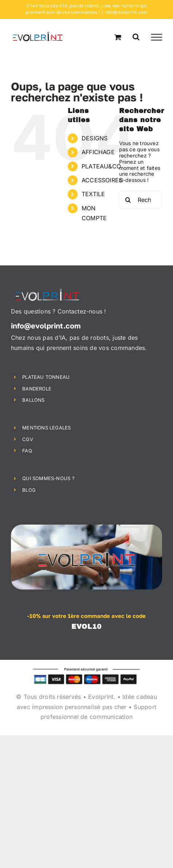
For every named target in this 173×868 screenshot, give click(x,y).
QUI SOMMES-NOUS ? (48, 478)
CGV (28, 439)
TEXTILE (93, 194)
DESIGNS (95, 138)
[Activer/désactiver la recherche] (136, 37)
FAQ (27, 451)
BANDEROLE (37, 389)
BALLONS (33, 400)
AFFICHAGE (98, 152)
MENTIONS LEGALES (46, 428)
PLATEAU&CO (101, 166)
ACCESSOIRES (102, 180)
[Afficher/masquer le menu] (157, 37)
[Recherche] (128, 200)
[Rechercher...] (141, 200)
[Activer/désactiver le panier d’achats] (118, 37)
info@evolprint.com (127, 12)
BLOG (29, 490)
